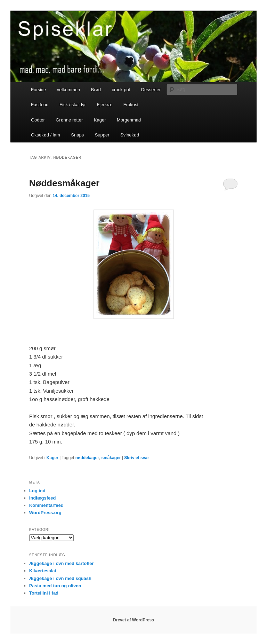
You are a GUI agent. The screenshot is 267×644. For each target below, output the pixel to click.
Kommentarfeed (46, 505)
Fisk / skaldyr (73, 105)
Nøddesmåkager (64, 183)
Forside (38, 90)
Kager (100, 120)
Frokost (131, 105)
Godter (38, 120)
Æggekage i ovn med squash (60, 578)
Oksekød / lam (46, 135)
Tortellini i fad (44, 593)
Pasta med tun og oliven (55, 586)
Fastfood (40, 105)
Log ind (37, 491)
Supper (102, 135)
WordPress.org (45, 513)
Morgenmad (129, 120)
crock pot (121, 90)
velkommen (68, 90)
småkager (111, 458)
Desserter (151, 90)
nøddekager (87, 458)
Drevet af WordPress (133, 620)
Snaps (77, 135)
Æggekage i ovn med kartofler (62, 563)
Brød (96, 90)
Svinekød (130, 135)
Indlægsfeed (43, 498)
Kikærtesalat (43, 571)
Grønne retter (69, 120)
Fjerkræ (104, 105)
